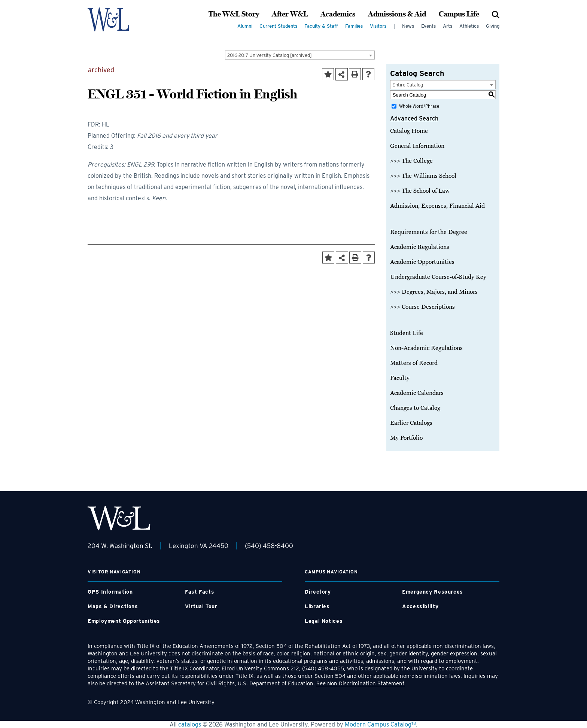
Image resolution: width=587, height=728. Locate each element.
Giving (493, 26)
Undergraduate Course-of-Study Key (438, 277)
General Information (417, 146)
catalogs (190, 724)
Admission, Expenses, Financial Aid (437, 206)
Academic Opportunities (422, 262)
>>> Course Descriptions (422, 307)
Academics (338, 14)
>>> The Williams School (423, 176)
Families (354, 26)
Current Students (278, 26)
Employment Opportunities (124, 621)
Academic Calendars (417, 393)
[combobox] (300, 55)
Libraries (317, 606)
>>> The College (411, 161)
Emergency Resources (433, 592)
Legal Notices (324, 621)
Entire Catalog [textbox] (408, 85)
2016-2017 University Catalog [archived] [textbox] (270, 55)
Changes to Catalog (415, 408)
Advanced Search (414, 118)
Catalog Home (409, 131)
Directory (318, 592)
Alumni (245, 26)
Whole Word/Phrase (419, 106)
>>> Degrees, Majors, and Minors (434, 292)
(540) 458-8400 (269, 546)
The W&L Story (234, 14)
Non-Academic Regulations (426, 348)
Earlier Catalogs (411, 423)
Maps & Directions (113, 606)
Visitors (378, 26)
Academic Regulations (420, 247)
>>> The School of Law (420, 191)
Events (428, 26)
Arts (448, 26)
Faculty (400, 378)
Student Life (407, 333)
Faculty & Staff (321, 26)
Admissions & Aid (397, 14)
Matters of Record (414, 363)
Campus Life (459, 14)
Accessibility (420, 606)
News (408, 26)
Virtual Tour (201, 606)
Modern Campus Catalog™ (380, 724)
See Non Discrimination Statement (361, 683)
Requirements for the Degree (429, 232)
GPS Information (110, 592)
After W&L (290, 14)
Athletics (469, 26)
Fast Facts (200, 592)
